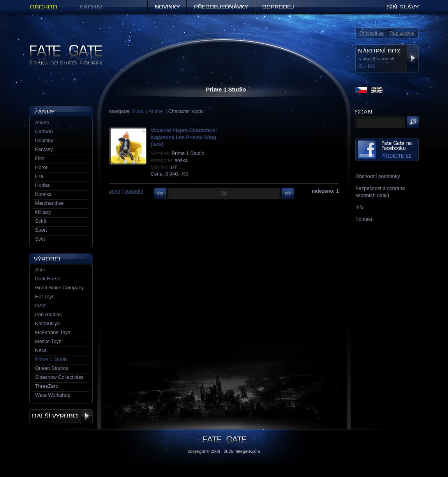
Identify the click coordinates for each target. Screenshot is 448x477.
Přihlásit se (372, 33)
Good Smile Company (59, 288)
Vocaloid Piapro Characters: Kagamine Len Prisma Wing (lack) (184, 137)
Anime (156, 111)
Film (40, 158)
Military (43, 212)
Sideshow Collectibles (59, 377)
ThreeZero (47, 386)
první (115, 191)
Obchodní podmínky (378, 176)
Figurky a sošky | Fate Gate (60, 48)
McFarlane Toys (53, 332)
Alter (40, 270)
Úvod (138, 111)
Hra (39, 176)
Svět (40, 239)
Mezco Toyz (48, 341)
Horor (41, 167)
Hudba (42, 185)
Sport (41, 230)
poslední (134, 191)
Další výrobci (61, 416)
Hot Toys (45, 297)
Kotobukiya (47, 323)
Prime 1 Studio (51, 359)
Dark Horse (48, 279)
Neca (41, 350)
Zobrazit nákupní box (412, 58)
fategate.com (248, 451)
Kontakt (364, 219)
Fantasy (44, 149)
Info (359, 207)
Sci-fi (41, 221)
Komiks (43, 194)
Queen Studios (52, 368)
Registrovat (402, 33)
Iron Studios (48, 314)
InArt (40, 305)
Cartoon (44, 131)
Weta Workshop (53, 395)
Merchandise (49, 203)
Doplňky (44, 140)
